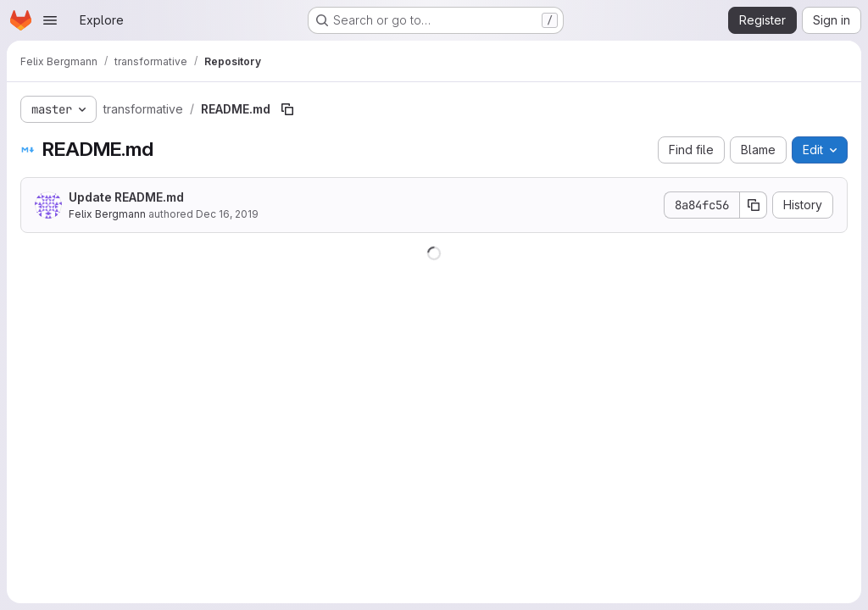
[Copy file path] (287, 109)
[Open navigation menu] (50, 20)
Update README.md (126, 197)
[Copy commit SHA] (754, 205)
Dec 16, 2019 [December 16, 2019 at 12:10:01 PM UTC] (227, 214)
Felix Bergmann (107, 214)
